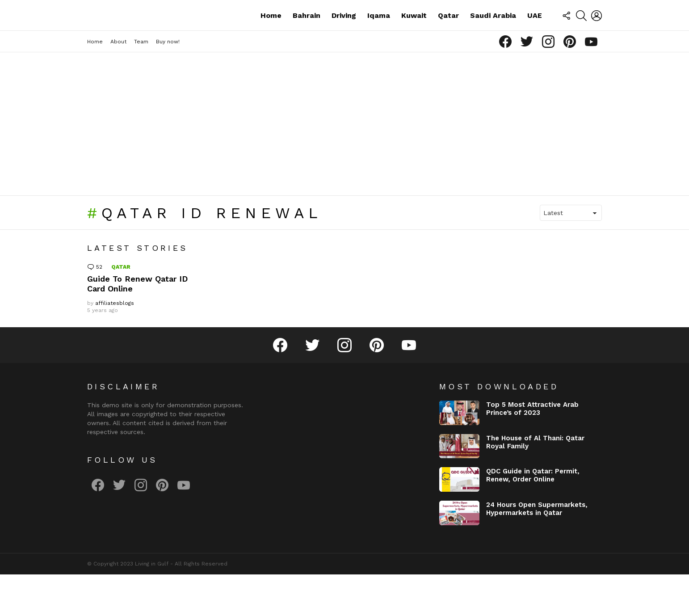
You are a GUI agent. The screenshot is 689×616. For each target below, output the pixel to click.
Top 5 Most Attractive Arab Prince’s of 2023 (532, 451)
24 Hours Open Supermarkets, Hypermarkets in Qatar (537, 551)
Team (141, 84)
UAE (535, 36)
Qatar (448, 36)
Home (271, 36)
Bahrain (307, 36)
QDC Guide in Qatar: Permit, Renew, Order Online (533, 517)
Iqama (379, 36)
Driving (344, 36)
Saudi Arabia (493, 36)
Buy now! (168, 84)
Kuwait (414, 36)
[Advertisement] (344, 166)
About (118, 84)
